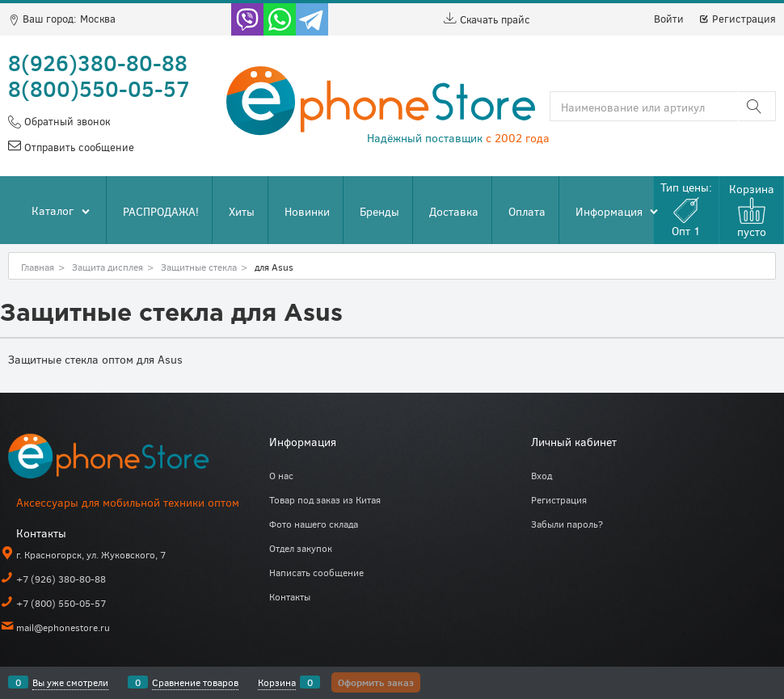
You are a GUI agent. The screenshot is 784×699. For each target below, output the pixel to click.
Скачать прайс (487, 19)
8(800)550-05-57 (99, 88)
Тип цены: (686, 209)
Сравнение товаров (195, 682)
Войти (669, 19)
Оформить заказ (376, 682)
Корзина (277, 682)
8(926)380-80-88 (98, 62)
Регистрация (737, 19)
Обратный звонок (65, 121)
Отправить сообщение (78, 147)
